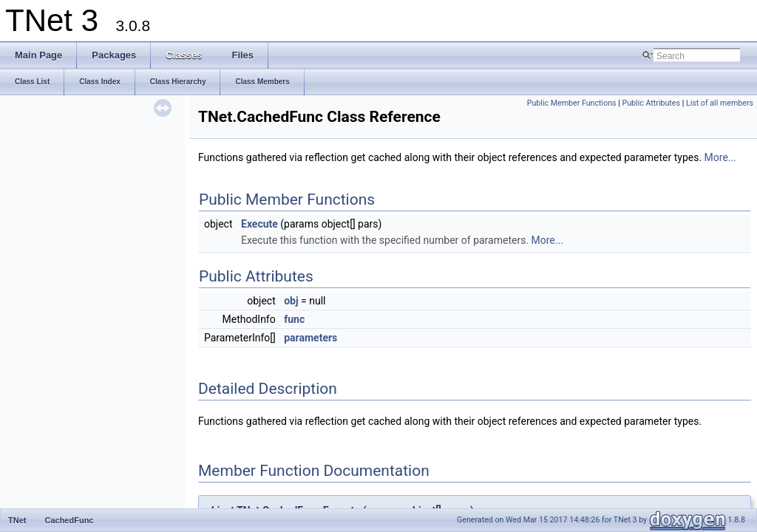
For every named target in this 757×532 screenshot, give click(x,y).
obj (291, 301)
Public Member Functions (572, 103)
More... (720, 157)
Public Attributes (651, 103)
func (294, 319)
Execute (259, 224)
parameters (310, 338)
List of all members (720, 103)
